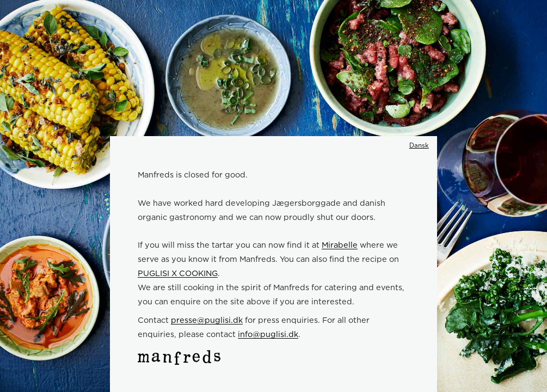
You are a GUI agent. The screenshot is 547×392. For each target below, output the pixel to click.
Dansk (419, 145)
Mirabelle (340, 245)
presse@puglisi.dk (207, 320)
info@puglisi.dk (268, 334)
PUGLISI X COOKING (178, 273)
